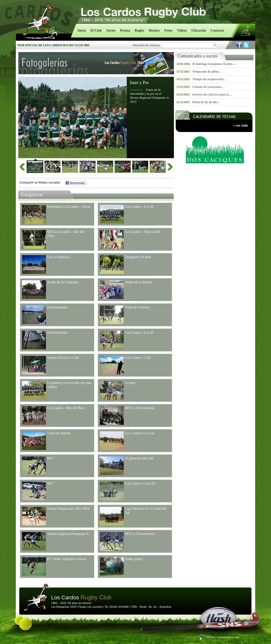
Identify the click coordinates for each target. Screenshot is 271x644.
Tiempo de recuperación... (209, 79)
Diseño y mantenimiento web (223, 637)
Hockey (155, 30)
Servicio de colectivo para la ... (212, 94)
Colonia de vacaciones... (208, 87)
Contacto (217, 30)
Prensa (125, 30)
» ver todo (241, 125)
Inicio (82, 30)
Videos (182, 30)
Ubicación (199, 30)
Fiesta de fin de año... (206, 102)
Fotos (169, 30)
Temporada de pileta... (207, 71)
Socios (111, 30)
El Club (96, 30)
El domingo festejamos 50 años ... (214, 64)
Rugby (140, 30)
